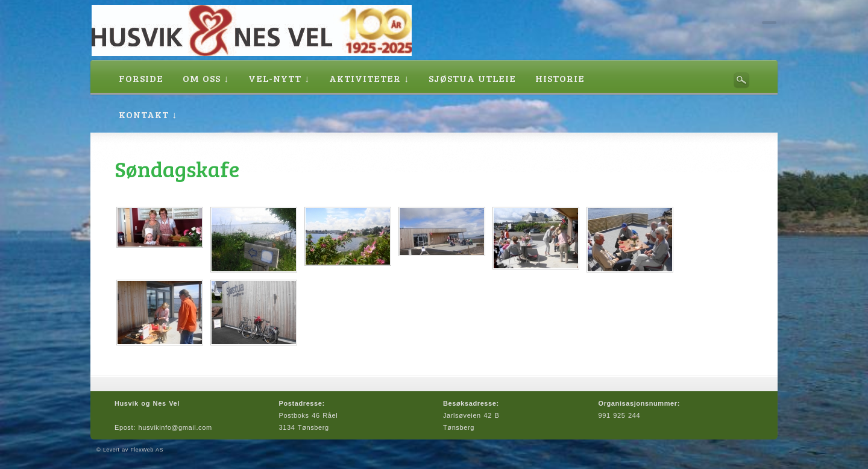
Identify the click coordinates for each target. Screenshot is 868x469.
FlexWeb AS (146, 450)
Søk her (741, 80)
